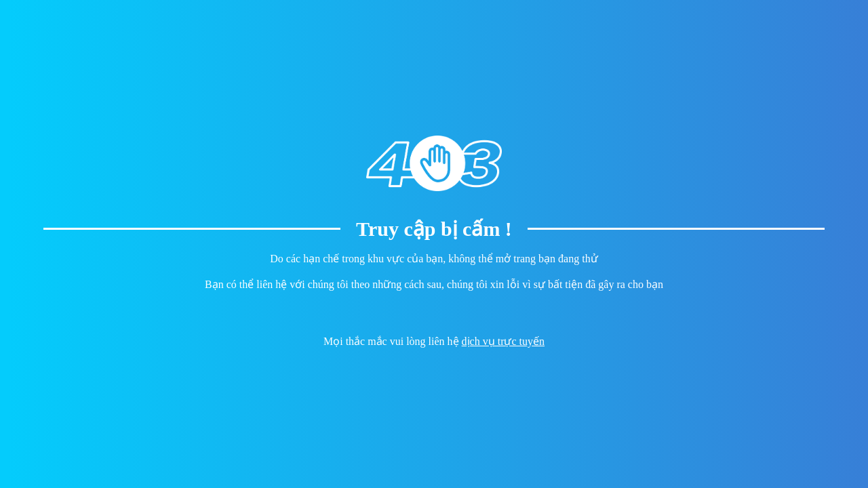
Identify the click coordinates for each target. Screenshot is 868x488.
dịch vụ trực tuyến (503, 341)
